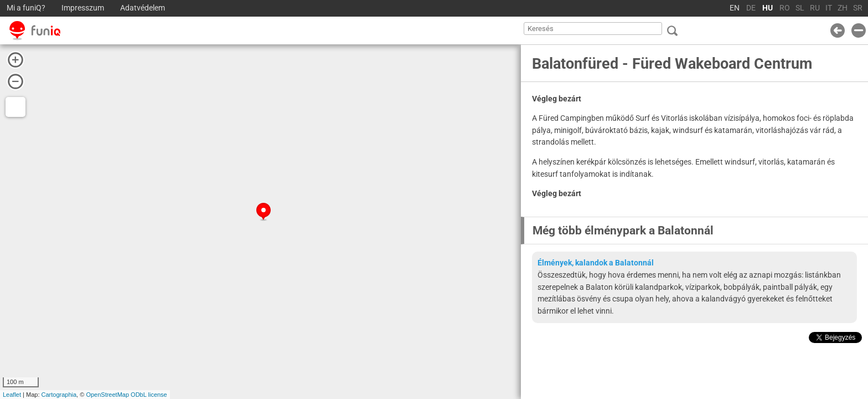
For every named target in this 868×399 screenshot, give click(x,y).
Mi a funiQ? (26, 8)
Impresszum (83, 8)
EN (735, 8)
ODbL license (149, 395)
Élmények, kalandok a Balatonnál (596, 263)
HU (768, 8)
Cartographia (59, 395)
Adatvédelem (143, 8)
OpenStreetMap (107, 395)
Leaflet (12, 395)
